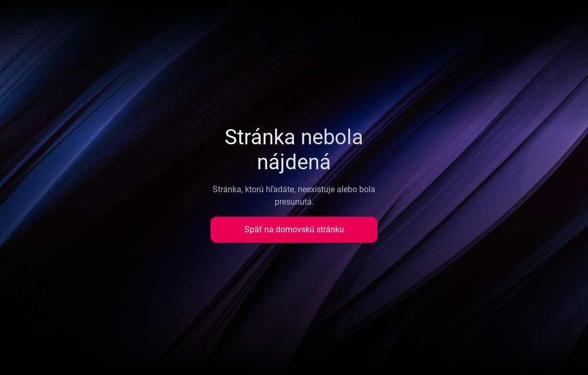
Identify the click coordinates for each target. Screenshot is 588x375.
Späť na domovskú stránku (294, 229)
